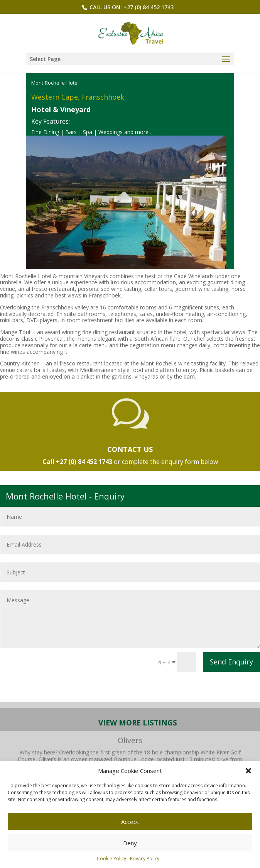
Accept (130, 822)
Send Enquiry (231, 662)
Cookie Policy (111, 859)
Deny (130, 843)
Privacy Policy (145, 859)
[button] (248, 771)
